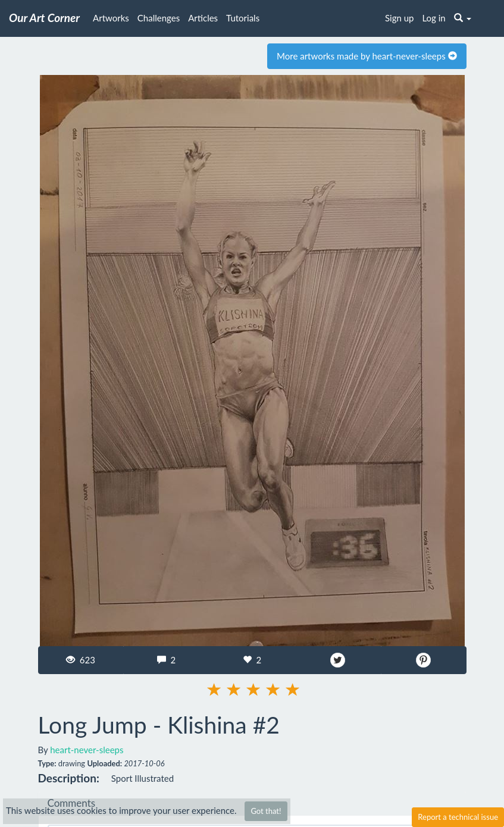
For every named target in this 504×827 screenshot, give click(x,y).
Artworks (111, 18)
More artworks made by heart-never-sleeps (367, 56)
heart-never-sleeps (87, 750)
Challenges (159, 18)
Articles (203, 18)
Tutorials (243, 18)
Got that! (266, 811)
